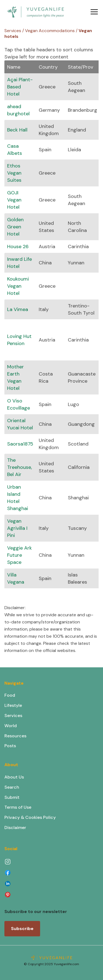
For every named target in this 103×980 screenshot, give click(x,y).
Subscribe (22, 929)
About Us (14, 777)
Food (10, 695)
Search (12, 787)
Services (13, 716)
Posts (10, 746)
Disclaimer (15, 828)
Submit (12, 797)
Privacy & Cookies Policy (30, 817)
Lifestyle (13, 705)
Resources (15, 736)
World (11, 726)
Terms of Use (18, 807)
